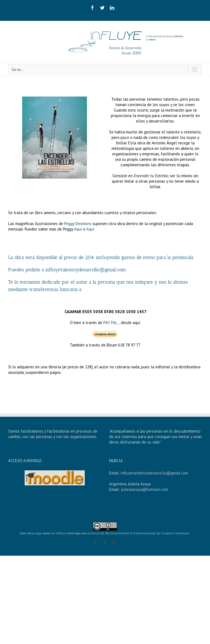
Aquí (79, 229)
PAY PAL (110, 323)
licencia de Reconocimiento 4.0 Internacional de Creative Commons (139, 533)
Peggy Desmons (78, 224)
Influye (61, 533)
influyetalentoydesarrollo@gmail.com (154, 473)
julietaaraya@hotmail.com (144, 489)
